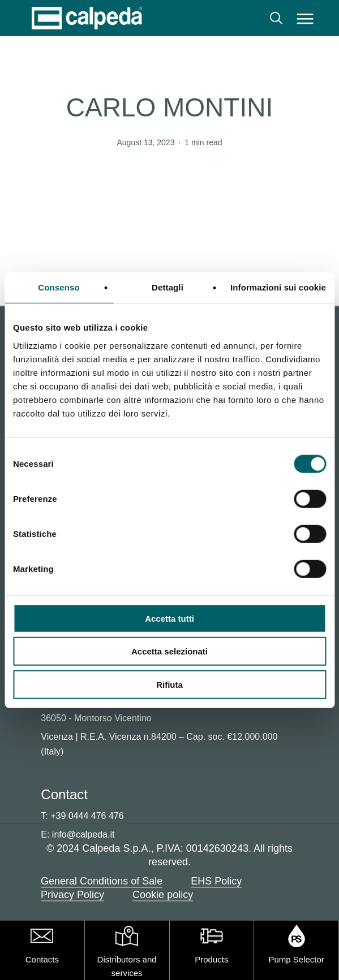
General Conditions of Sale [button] (102, 881)
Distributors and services (127, 966)
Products (211, 959)
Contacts (42, 959)
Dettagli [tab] (168, 287)
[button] (305, 18)
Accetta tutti (169, 618)
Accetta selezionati (169, 651)
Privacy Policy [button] (72, 895)
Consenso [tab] (59, 287)
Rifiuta (169, 684)
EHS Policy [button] (216, 881)
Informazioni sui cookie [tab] (278, 287)
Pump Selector (296, 959)
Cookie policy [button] (163, 895)
